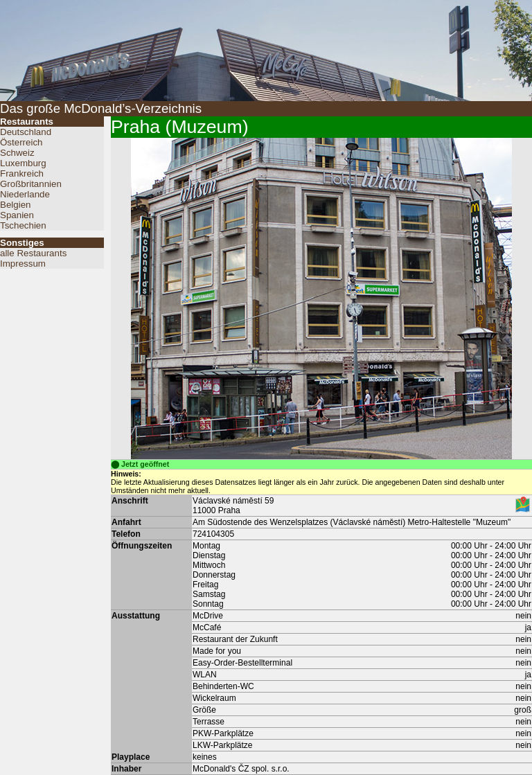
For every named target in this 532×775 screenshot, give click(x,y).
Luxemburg (23, 163)
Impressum (23, 264)
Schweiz (17, 153)
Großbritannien (31, 184)
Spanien (17, 215)
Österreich (21, 142)
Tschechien (23, 225)
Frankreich (22, 173)
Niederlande (25, 194)
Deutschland (26, 132)
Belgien (15, 205)
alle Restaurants (33, 253)
